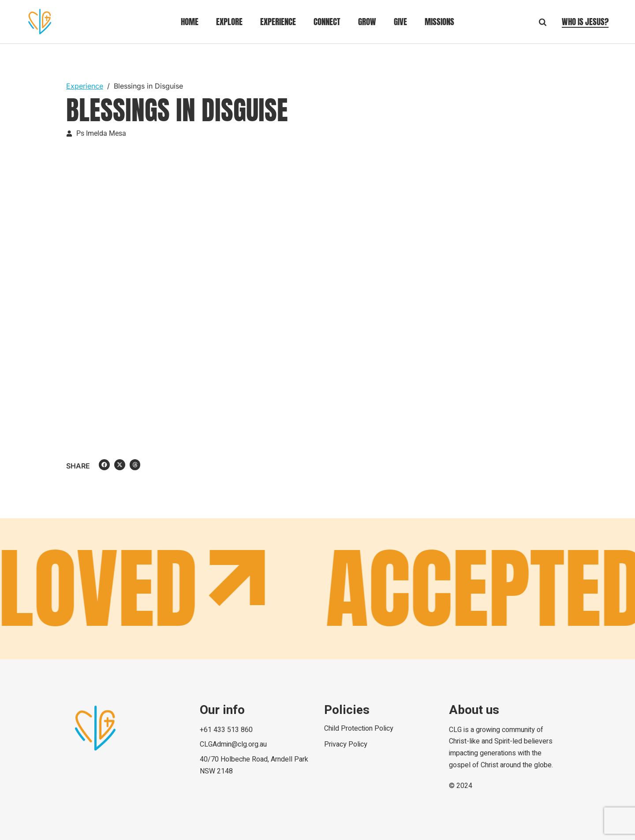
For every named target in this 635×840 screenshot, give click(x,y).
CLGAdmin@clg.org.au (233, 744)
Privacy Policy (346, 744)
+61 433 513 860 (226, 730)
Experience (85, 86)
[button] (104, 465)
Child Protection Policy (359, 728)
